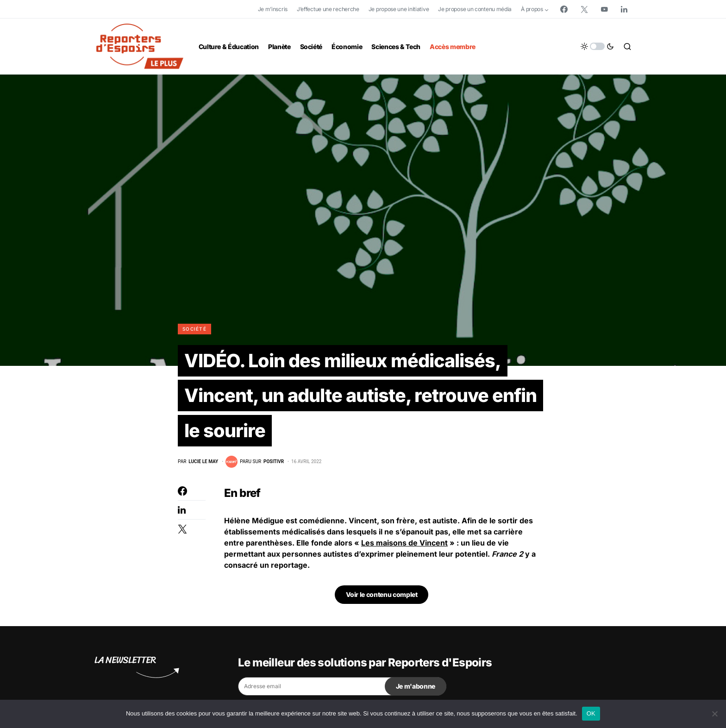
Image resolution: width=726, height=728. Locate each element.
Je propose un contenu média (475, 9)
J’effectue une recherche (328, 9)
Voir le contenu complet (382, 595)
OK (591, 713)
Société (194, 329)
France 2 (507, 555)
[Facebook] (564, 9)
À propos (532, 9)
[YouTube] (604, 9)
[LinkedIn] (624, 9)
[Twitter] (584, 9)
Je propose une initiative (399, 9)
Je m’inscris (273, 9)
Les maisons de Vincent (404, 544)
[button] (597, 46)
